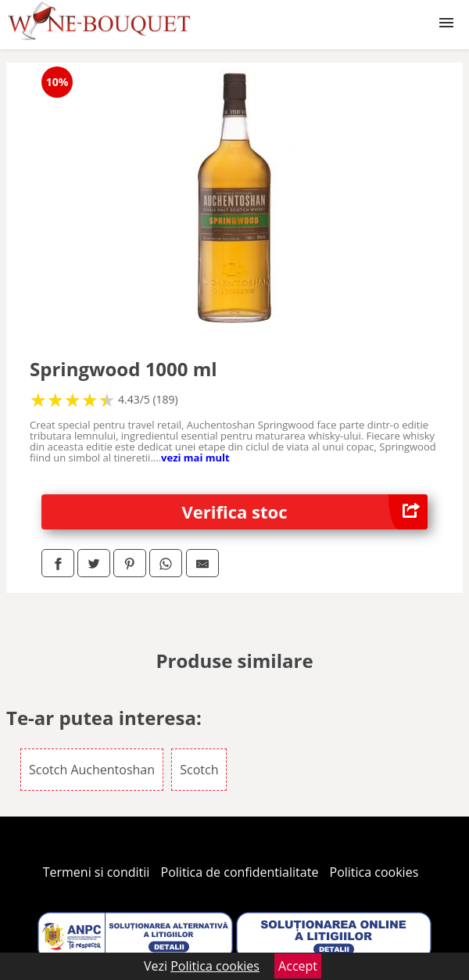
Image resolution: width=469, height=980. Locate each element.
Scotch (199, 770)
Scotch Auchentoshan (92, 770)
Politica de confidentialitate (240, 872)
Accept (298, 966)
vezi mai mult (195, 458)
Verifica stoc (305, 512)
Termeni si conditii (97, 872)
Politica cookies (374, 872)
